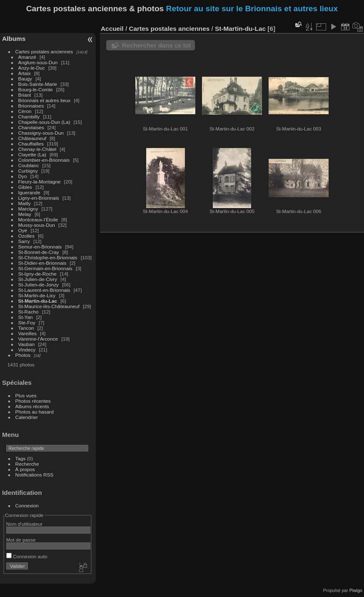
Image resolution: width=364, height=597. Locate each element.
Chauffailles (31, 144)
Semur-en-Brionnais (40, 247)
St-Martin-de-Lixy (37, 295)
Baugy (25, 79)
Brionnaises (31, 106)
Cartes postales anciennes (44, 51)
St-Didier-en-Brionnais (42, 263)
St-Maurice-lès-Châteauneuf (49, 306)
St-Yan (26, 317)
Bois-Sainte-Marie (38, 84)
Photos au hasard (35, 412)
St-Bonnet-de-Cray (39, 252)
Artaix (25, 73)
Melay (25, 214)
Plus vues (26, 395)
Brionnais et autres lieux (45, 100)
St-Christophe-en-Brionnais (48, 257)
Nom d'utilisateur (24, 524)
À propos (25, 469)
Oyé (23, 230)
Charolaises (31, 127)
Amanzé (27, 57)
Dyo (23, 176)
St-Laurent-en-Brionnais (44, 290)
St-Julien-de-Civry (38, 279)
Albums (14, 39)
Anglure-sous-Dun (38, 62)
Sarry (24, 241)
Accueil (112, 29)
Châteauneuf (32, 138)
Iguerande (29, 192)
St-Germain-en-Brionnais (45, 268)
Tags (21, 458)
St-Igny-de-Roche (37, 274)
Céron (25, 111)
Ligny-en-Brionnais (39, 198)
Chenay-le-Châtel (37, 149)
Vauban (27, 344)
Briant (25, 95)
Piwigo (356, 590)
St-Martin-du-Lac (38, 301)
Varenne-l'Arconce (38, 339)
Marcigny (28, 209)
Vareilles (27, 333)
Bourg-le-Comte (36, 89)
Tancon (26, 328)
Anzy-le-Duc (32, 68)
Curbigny (28, 171)
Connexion (27, 505)
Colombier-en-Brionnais (44, 160)
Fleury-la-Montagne (40, 182)
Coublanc (29, 165)
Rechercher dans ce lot (156, 45)
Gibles (25, 187)
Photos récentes (33, 401)
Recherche (27, 464)
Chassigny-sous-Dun (41, 133)
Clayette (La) (32, 154)
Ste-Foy (27, 322)
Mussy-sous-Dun (37, 225)
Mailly (25, 203)
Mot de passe (21, 540)
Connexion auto (27, 556)
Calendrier (27, 417)
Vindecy (27, 350)
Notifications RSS (35, 475)
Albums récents (32, 406)
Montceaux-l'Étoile (38, 219)
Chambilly (29, 117)
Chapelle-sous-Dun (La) (44, 122)
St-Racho (29, 312)
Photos (23, 355)
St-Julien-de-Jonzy (39, 285)
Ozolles (26, 236)
